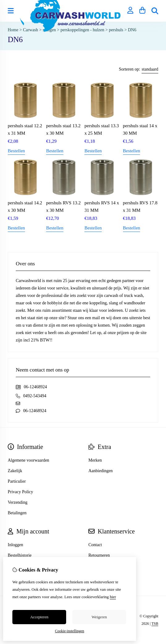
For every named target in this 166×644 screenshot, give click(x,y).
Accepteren (39, 617)
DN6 (132, 30)
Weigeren (99, 617)
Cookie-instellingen (70, 631)
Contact (95, 545)
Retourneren (99, 555)
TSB (155, 624)
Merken (95, 460)
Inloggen (15, 545)
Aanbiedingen (101, 471)
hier (113, 597)
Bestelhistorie (20, 555)
